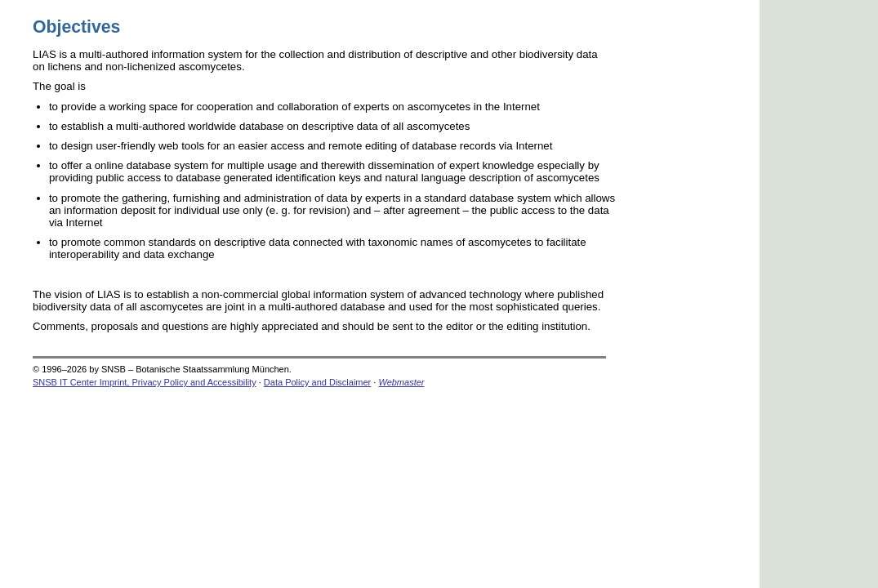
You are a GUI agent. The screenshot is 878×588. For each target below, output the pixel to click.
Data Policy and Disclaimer (317, 382)
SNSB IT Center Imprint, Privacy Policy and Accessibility (145, 382)
